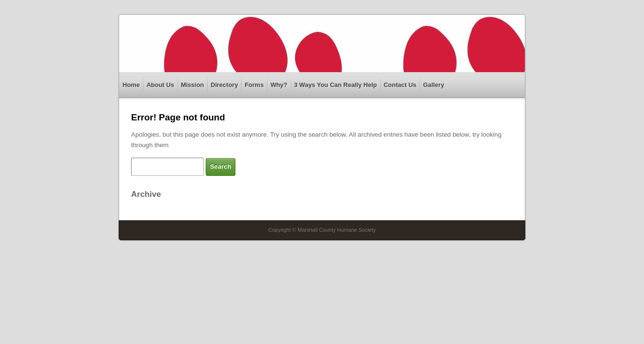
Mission (192, 85)
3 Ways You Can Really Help (336, 85)
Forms (254, 85)
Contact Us (400, 85)
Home (131, 85)
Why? (279, 85)
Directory (224, 85)
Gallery (433, 85)
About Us (160, 85)
